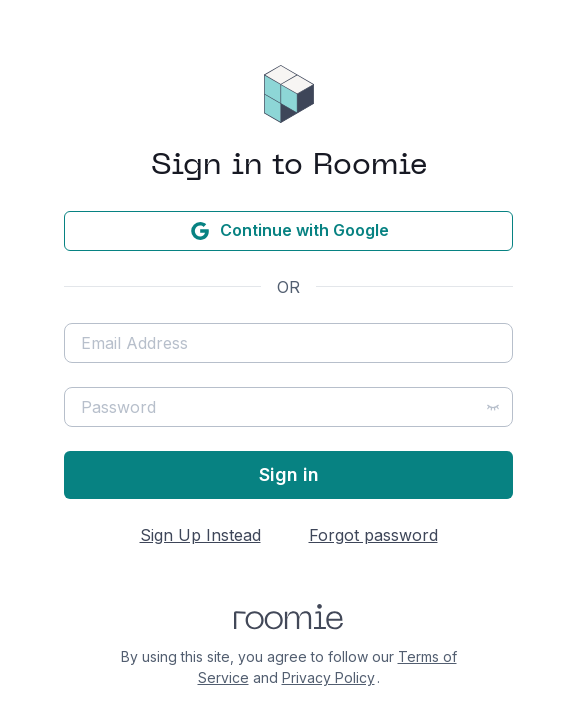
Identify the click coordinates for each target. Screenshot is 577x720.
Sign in (289, 474)
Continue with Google (288, 231)
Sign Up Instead (200, 535)
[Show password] (493, 407)
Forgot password (373, 535)
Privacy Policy (328, 677)
